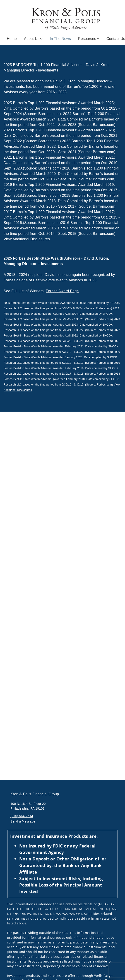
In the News (60, 38)
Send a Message (23, 821)
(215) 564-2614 (22, 816)
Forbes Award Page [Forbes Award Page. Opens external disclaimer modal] (62, 291)
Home (12, 39)
